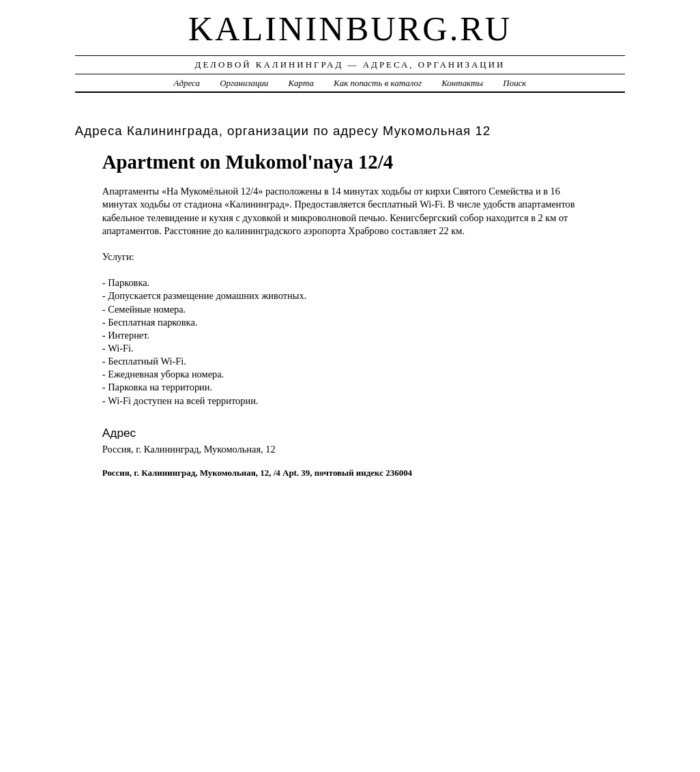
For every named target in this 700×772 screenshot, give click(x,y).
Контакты (462, 83)
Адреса (187, 83)
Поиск (514, 83)
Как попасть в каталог (378, 83)
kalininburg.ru (350, 29)
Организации (244, 83)
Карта (301, 83)
